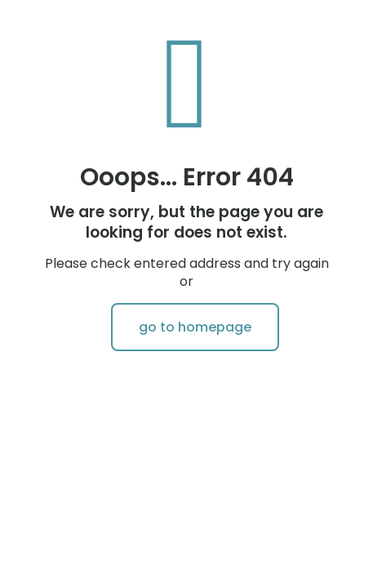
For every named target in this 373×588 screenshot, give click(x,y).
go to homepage (195, 327)
